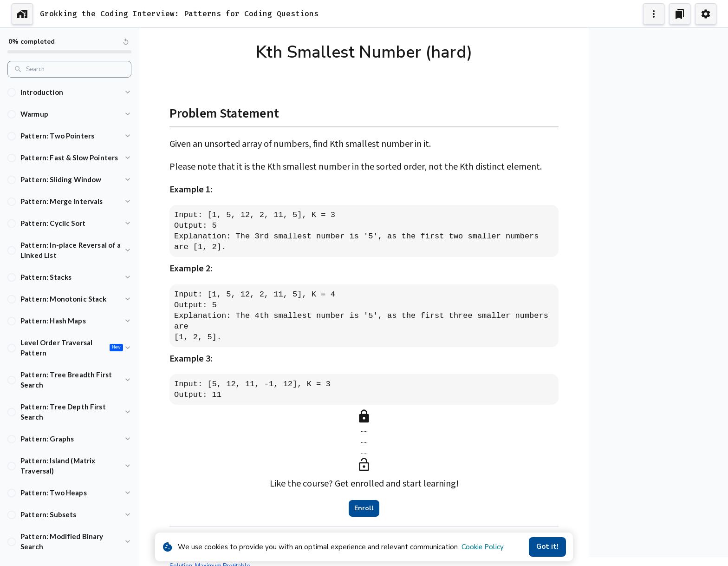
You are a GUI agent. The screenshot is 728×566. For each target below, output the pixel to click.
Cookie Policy (483, 547)
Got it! (547, 547)
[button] (69, 92)
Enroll (364, 508)
